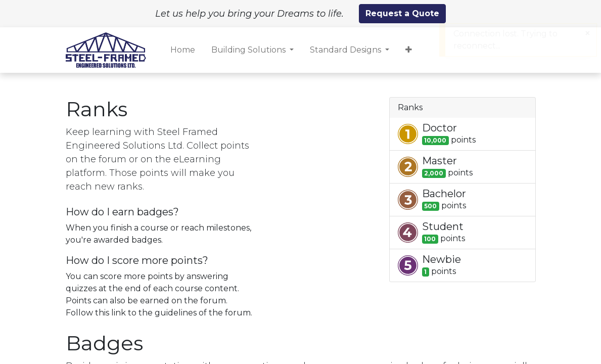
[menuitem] (183, 50)
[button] (409, 50)
